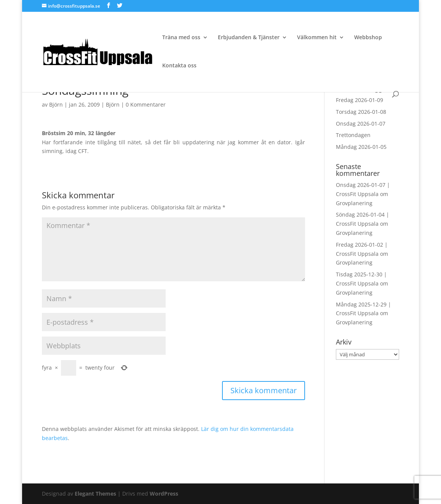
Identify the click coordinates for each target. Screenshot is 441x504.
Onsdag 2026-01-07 (361, 124)
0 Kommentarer (146, 104)
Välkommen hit (317, 38)
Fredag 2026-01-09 (360, 100)
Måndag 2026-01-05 (361, 147)
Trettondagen (353, 135)
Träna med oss (181, 38)
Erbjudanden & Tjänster (249, 38)
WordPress (164, 494)
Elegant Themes (95, 494)
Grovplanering (354, 203)
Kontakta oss (179, 66)
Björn (56, 104)
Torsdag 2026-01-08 (361, 112)
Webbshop (368, 38)
